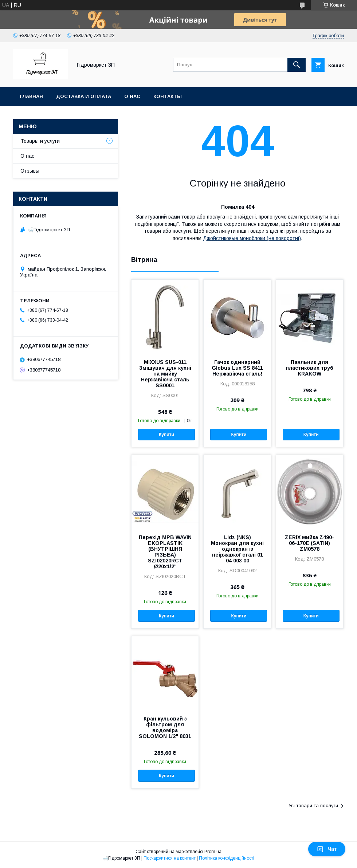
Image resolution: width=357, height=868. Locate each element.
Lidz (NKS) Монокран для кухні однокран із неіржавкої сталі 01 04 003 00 (237, 549)
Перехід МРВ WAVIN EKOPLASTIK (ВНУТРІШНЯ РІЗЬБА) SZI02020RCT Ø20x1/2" (165, 552)
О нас (132, 96)
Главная (31, 96)
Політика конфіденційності (227, 858)
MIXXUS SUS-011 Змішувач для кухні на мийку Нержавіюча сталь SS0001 (165, 374)
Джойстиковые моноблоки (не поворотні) (252, 238)
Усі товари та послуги (313, 806)
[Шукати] (297, 65)
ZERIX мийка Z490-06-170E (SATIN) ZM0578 (309, 543)
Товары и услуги (40, 141)
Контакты (168, 96)
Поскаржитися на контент (170, 858)
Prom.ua (213, 852)
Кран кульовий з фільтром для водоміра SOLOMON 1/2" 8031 (165, 727)
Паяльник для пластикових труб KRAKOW (309, 368)
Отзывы (30, 171)
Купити (166, 435)
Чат (327, 849)
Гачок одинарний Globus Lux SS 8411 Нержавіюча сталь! (237, 368)
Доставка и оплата (84, 96)
